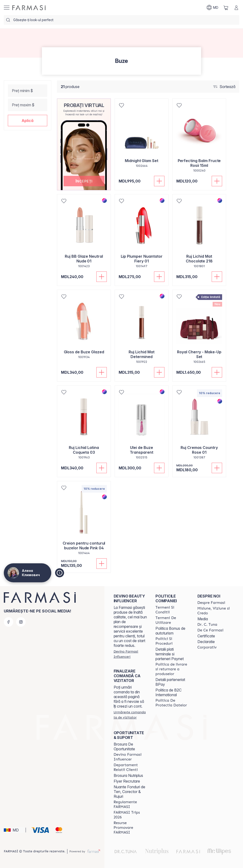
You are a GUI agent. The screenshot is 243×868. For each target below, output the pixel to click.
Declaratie (206, 642)
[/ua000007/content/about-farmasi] (211, 603)
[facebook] (9, 622)
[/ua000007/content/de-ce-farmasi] (210, 630)
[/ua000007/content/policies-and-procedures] (172, 641)
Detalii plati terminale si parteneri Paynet (170, 654)
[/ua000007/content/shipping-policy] (172, 669)
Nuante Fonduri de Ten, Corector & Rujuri (129, 792)
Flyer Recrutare (127, 781)
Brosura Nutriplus (128, 775)
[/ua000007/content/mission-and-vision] (214, 611)
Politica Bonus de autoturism (170, 631)
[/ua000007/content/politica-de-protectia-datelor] (172, 703)
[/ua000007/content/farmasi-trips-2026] (130, 815)
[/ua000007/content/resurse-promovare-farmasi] (130, 828)
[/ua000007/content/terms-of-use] (172, 620)
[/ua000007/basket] (226, 8)
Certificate (206, 636)
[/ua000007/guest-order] (130, 715)
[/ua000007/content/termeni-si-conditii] (172, 610)
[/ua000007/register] (130, 654)
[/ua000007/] (29, 8)
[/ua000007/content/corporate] (207, 647)
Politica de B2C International (168, 692)
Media (203, 619)
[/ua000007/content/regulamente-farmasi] (130, 804)
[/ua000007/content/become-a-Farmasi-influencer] (130, 757)
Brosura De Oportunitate (124, 747)
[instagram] (21, 622)
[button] (28, 121)
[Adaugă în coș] (159, 181)
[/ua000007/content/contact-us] (130, 767)
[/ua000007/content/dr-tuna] (207, 625)
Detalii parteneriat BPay (170, 682)
